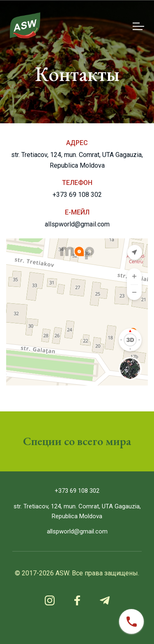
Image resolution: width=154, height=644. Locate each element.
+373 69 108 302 (77, 195)
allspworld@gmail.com (77, 224)
